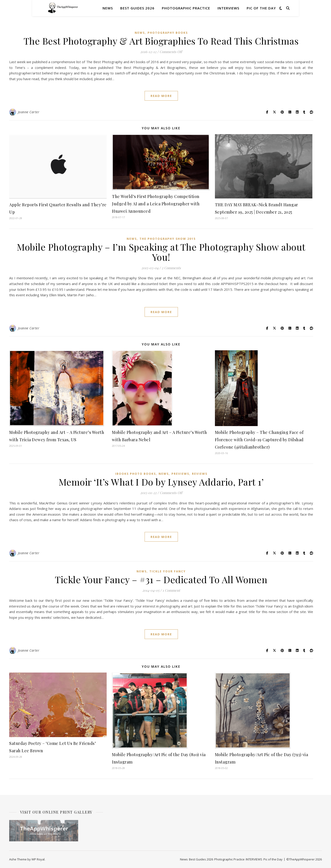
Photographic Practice (186, 8)
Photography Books (168, 33)
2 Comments (171, 268)
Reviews (200, 474)
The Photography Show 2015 (168, 239)
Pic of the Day (261, 8)
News (108, 8)
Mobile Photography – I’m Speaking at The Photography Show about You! (161, 252)
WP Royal (38, 859)
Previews (180, 474)
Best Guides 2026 (137, 8)
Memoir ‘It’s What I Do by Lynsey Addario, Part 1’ (161, 482)
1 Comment (171, 590)
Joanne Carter (29, 112)
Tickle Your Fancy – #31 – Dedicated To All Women (161, 579)
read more (161, 96)
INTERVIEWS (228, 8)
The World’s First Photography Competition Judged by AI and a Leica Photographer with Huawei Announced (156, 204)
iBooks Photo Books (136, 474)
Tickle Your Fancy (168, 571)
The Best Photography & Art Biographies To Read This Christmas (161, 41)
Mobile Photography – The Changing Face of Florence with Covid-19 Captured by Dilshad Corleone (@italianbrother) (259, 440)
